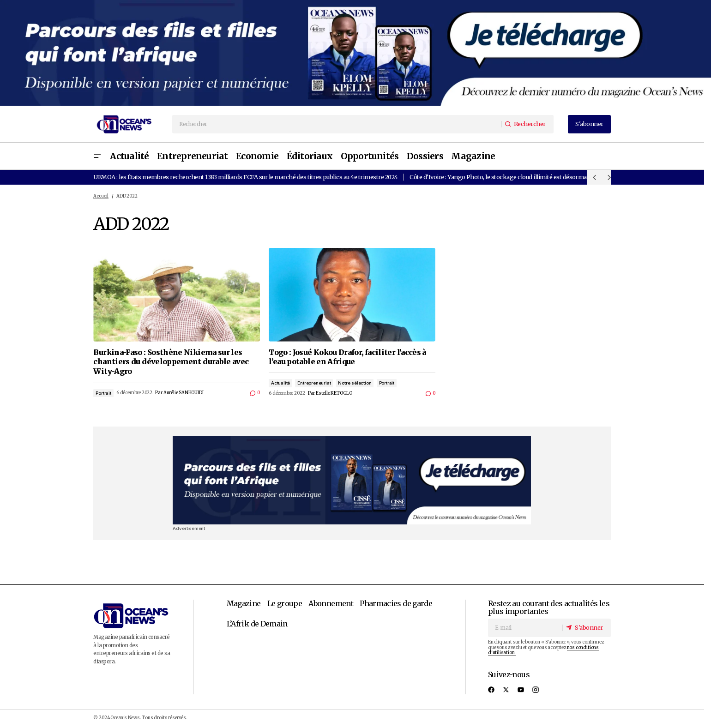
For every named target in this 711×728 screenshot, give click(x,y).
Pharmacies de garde (396, 603)
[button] (97, 156)
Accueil (101, 196)
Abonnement (331, 603)
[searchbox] (337, 124)
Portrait (103, 393)
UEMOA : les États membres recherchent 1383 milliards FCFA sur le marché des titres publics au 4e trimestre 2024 (245, 177)
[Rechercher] (527, 124)
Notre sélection (355, 383)
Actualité (280, 383)
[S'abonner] (586, 628)
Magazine (244, 603)
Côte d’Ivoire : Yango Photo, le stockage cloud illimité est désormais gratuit (510, 177)
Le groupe (285, 603)
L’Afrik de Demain (257, 624)
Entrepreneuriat (314, 383)
